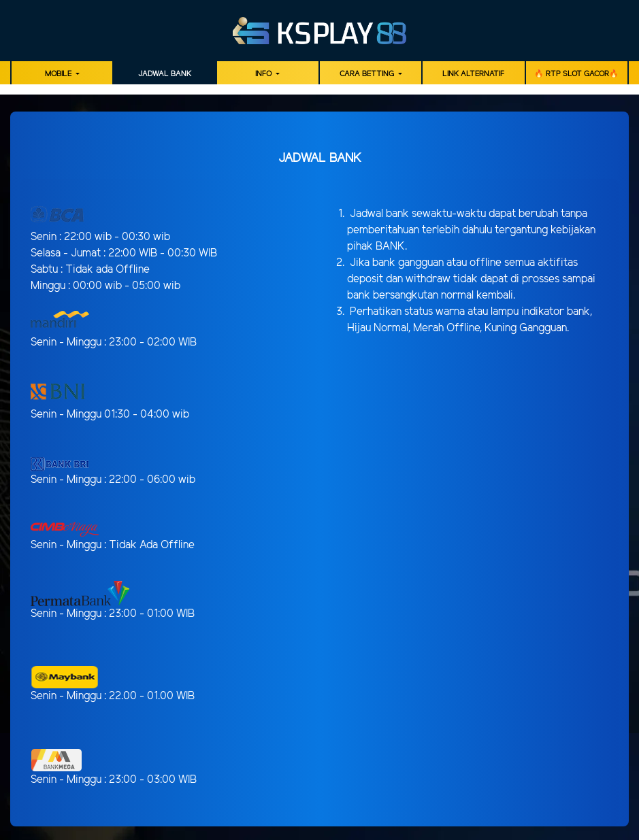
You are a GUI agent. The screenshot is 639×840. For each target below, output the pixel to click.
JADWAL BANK (165, 74)
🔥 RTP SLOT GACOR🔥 (576, 74)
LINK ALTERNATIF (473, 74)
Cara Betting (368, 74)
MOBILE (59, 74)
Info (264, 74)
